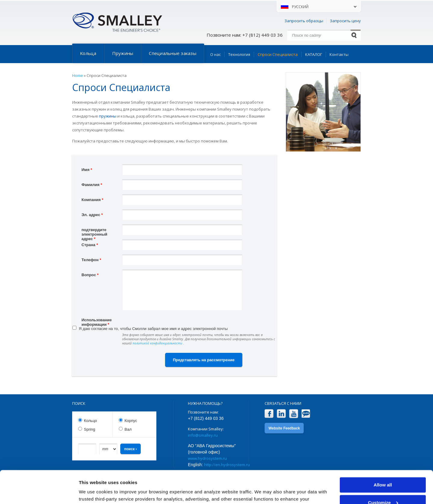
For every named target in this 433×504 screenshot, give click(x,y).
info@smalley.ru (203, 435)
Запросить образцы (304, 21)
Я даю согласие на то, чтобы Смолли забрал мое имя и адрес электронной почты (153, 329)
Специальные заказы (173, 53)
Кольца (88, 53)
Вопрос (90, 275)
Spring (90, 429)
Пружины (123, 53)
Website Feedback (284, 428)
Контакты (339, 54)
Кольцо (90, 421)
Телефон (91, 260)
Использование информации (97, 321)
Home (78, 75)
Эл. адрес (92, 215)
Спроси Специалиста (278, 54)
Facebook (269, 414)
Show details (93, 492)
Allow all (383, 454)
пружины (108, 116)
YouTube (294, 414)
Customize (383, 472)
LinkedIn (281, 414)
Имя (87, 170)
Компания (92, 200)
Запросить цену (345, 21)
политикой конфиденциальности (158, 343)
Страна (90, 245)
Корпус (131, 421)
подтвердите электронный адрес (94, 231)
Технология (239, 54)
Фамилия (92, 185)
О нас (215, 54)
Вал (128, 429)
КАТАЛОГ (314, 54)
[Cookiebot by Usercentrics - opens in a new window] (39, 492)
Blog (306, 414)
